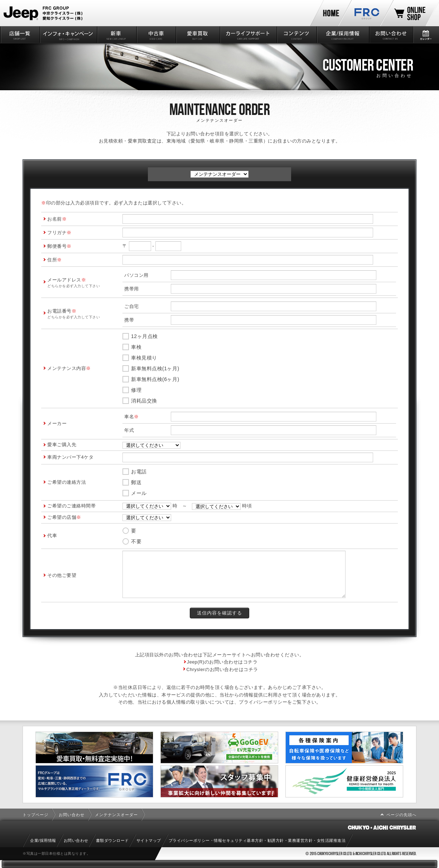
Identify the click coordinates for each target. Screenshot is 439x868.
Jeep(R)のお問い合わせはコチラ (222, 662)
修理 (136, 390)
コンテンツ (296, 35)
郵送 (136, 482)
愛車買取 (197, 35)
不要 (136, 541)
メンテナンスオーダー (116, 815)
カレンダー (426, 35)
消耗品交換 (144, 401)
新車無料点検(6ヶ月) (155, 379)
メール (139, 493)
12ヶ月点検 (144, 336)
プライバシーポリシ (261, 702)
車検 (136, 347)
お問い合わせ (391, 35)
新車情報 (116, 35)
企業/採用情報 (342, 35)
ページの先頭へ (401, 815)
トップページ (35, 815)
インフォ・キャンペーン (68, 35)
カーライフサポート (248, 35)
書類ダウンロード (112, 840)
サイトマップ (149, 840)
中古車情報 (156, 35)
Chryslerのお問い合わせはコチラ (222, 669)
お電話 (139, 472)
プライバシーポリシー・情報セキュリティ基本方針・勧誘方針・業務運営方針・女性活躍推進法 (257, 840)
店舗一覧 (20, 35)
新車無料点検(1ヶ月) (155, 368)
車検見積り (144, 358)
